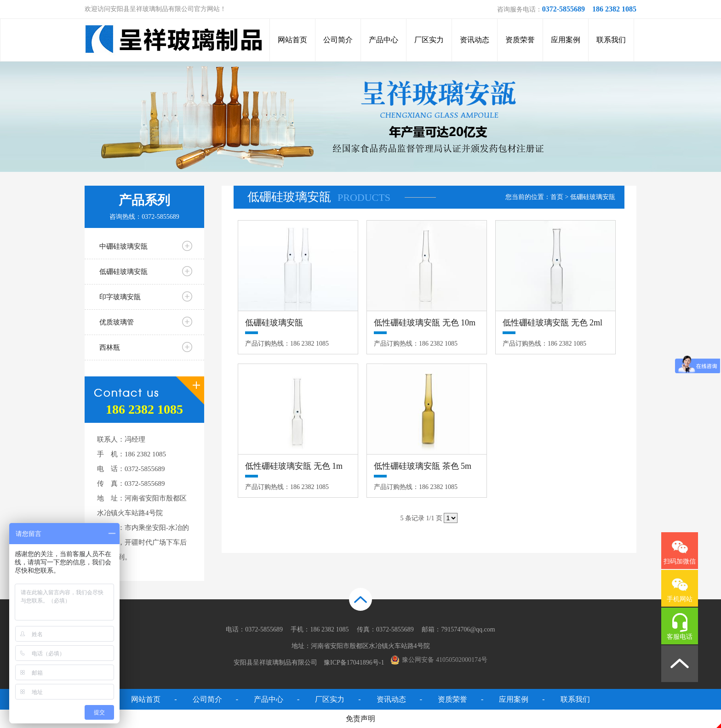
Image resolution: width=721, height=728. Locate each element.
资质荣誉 (520, 40)
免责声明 (360, 719)
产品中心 (383, 40)
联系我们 (611, 40)
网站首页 (292, 40)
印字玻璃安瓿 (120, 297)
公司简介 (338, 40)
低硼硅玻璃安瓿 (123, 272)
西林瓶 (110, 347)
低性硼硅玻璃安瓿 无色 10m (425, 323)
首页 (557, 197)
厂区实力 (429, 40)
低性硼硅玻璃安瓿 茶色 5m (423, 466)
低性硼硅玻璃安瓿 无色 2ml (552, 323)
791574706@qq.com (468, 629)
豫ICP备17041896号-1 (354, 663)
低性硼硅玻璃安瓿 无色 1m (294, 466)
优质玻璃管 (117, 322)
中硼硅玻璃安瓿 (123, 246)
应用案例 (566, 40)
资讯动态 (475, 40)
